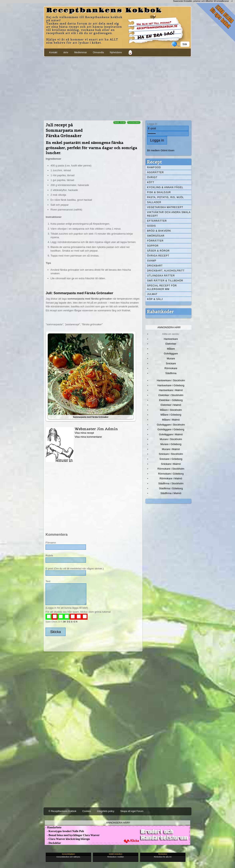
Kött (151, 182)
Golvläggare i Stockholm (171, 425)
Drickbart (155, 266)
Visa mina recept (84, 433)
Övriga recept (158, 256)
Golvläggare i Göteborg (171, 429)
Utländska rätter (161, 276)
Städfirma (171, 373)
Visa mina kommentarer (88, 437)
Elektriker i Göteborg (171, 400)
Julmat (152, 294)
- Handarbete (53, 827)
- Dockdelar (53, 843)
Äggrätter (155, 172)
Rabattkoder (160, 312)
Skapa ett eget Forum (132, 811)
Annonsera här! (169, 327)
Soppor (153, 246)
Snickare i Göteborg (171, 459)
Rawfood (154, 167)
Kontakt (53, 52)
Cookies (87, 811)
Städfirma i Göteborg (171, 488)
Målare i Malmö (171, 420)
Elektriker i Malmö (171, 405)
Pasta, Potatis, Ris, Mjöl (165, 197)
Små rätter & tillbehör (165, 281)
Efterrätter (157, 221)
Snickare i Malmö (171, 464)
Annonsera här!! (118, 823)
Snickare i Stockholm (171, 454)
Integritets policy (106, 811)
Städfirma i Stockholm (171, 483)
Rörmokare (171, 368)
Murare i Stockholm (171, 439)
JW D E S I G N (70, 622)
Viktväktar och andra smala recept (169, 214)
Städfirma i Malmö (171, 493)
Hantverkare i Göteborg (171, 385)
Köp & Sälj (155, 299)
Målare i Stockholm (171, 410)
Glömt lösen (168, 150)
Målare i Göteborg (171, 415)
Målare (171, 349)
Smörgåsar (156, 236)
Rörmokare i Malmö (171, 478)
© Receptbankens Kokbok (62, 811)
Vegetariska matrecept (165, 207)
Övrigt (152, 177)
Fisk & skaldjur (159, 192)
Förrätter (155, 241)
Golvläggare (171, 353)
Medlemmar (80, 52)
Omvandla (98, 52)
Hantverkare (171, 339)
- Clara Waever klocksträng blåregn (67, 839)
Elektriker (171, 344)
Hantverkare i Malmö (171, 390)
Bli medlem (153, 150)
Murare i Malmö (171, 449)
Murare (171, 358)
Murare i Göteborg (171, 444)
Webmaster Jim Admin (96, 429)
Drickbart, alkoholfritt (166, 271)
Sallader (154, 202)
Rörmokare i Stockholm (171, 469)
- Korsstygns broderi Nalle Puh (64, 831)
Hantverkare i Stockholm (171, 380)
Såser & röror (158, 251)
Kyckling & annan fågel (165, 187)
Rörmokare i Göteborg (171, 474)
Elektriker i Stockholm (171, 395)
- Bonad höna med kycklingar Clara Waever (72, 835)
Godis (151, 226)
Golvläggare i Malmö (171, 434)
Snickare (171, 363)
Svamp (152, 261)
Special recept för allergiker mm (162, 287)
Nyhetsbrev (116, 52)
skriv (66, 52)
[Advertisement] (117, 88)
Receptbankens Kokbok (104, 11)
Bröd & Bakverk (159, 231)
